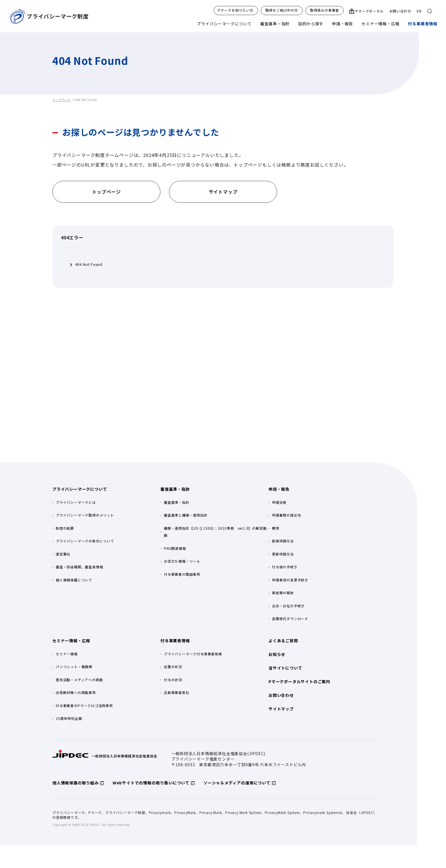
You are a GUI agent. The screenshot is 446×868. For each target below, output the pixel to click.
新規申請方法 (283, 541)
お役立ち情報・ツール (182, 561)
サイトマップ (281, 709)
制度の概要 (65, 528)
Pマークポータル (369, 11)
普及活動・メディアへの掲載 (79, 680)
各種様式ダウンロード (290, 619)
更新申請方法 (283, 554)
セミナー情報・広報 (380, 24)
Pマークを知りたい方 (236, 10)
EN (419, 11)
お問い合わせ (400, 11)
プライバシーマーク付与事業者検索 (193, 654)
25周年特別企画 (69, 718)
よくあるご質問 (283, 641)
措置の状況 (173, 667)
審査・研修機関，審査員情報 (79, 567)
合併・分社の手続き (288, 606)
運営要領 (63, 554)
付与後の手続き (285, 567)
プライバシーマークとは (76, 502)
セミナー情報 (67, 654)
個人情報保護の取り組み (76, 783)
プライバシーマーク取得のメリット (85, 515)
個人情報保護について (74, 580)
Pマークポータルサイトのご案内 (299, 681)
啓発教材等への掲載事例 (76, 692)
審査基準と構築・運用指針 (186, 515)
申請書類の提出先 (286, 515)
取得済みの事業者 (325, 10)
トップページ (62, 100)
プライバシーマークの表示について (85, 541)
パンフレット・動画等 (74, 667)
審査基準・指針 (275, 24)
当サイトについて (285, 668)
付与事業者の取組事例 (182, 574)
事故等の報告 (283, 593)
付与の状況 (173, 680)
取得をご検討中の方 (282, 10)
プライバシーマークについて (224, 24)
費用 (276, 528)
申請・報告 (342, 24)
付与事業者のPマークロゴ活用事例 (84, 706)
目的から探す (311, 24)
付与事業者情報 (423, 24)
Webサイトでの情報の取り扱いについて (151, 783)
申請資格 (279, 502)
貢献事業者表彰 (177, 692)
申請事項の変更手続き (290, 580)
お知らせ (277, 654)
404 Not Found (89, 264)
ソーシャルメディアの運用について (237, 783)
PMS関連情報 (175, 548)
